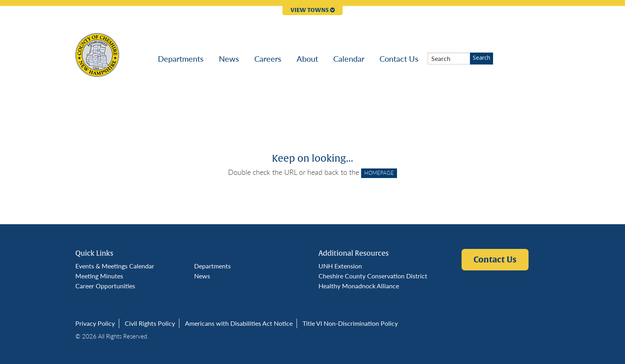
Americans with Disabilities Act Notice (239, 323)
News (229, 59)
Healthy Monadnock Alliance (359, 286)
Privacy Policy (95, 323)
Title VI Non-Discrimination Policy (350, 323)
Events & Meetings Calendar (115, 266)
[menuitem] (181, 59)
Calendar (349, 59)
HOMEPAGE (379, 173)
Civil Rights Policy (150, 323)
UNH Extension (340, 266)
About (307, 59)
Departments (181, 59)
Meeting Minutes (99, 276)
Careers (268, 59)
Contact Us (399, 59)
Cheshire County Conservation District (373, 276)
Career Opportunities (105, 286)
